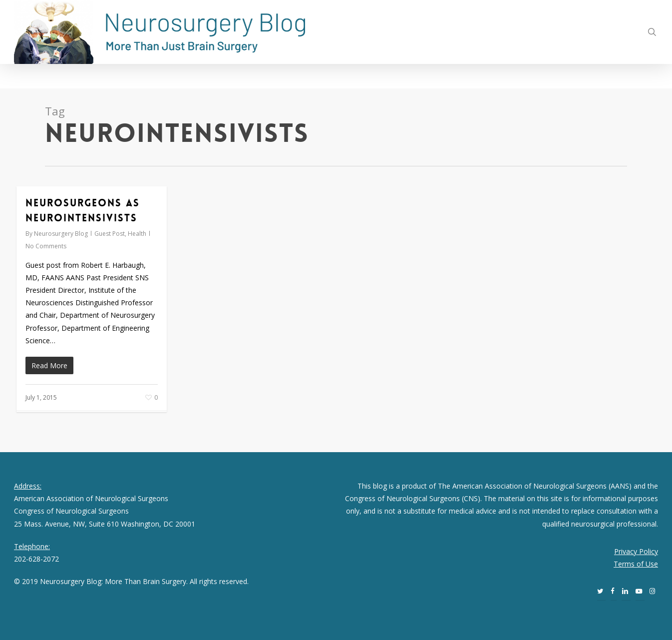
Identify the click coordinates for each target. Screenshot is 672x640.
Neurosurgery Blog (61, 234)
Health (137, 234)
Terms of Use (636, 564)
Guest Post (110, 234)
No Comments (46, 246)
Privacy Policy (636, 551)
